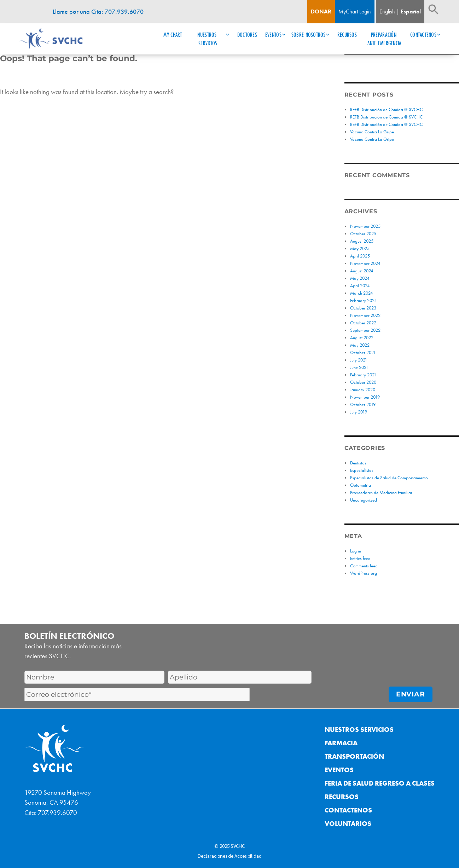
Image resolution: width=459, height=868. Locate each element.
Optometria (361, 485)
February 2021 (363, 375)
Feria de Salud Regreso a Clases (380, 783)
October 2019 (363, 404)
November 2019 (365, 397)
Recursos (347, 35)
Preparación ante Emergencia (384, 39)
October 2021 (363, 352)
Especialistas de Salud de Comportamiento (389, 478)
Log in (356, 551)
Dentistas (358, 463)
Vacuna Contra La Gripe (372, 132)
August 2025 (362, 241)
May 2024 (360, 278)
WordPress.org (364, 573)
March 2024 (361, 293)
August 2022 (362, 338)
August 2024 (362, 271)
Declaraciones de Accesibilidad (230, 856)
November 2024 (365, 263)
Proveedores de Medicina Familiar (381, 493)
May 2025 (360, 248)
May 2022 (360, 345)
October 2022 (363, 323)
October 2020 (363, 382)
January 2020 (363, 390)
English (387, 11)
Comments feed (364, 566)
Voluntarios (348, 824)
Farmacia (341, 743)
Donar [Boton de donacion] (321, 11)
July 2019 (359, 412)
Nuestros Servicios (208, 39)
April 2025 (360, 256)
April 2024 (360, 286)
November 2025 (365, 226)
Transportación (354, 756)
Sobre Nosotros (309, 35)
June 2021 (359, 367)
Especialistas (362, 470)
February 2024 (363, 300)
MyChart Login (355, 11)
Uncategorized (364, 500)
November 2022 (365, 315)
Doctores (247, 35)
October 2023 (363, 308)
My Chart (173, 35)
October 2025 (363, 234)
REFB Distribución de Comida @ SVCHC (387, 109)
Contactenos (423, 35)
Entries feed (360, 558)
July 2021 (359, 360)
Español (411, 11)
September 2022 (365, 330)
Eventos (273, 35)
